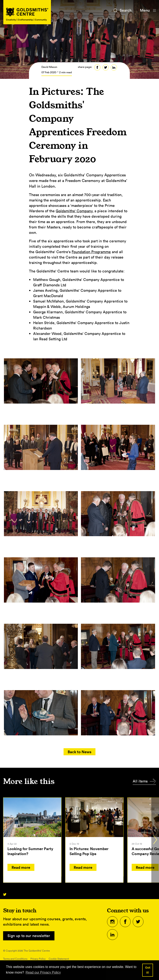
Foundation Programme (91, 252)
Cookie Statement (59, 959)
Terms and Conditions (15, 959)
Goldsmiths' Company (74, 211)
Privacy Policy (38, 959)
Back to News (79, 752)
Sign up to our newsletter (29, 936)
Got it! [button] (148, 970)
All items (140, 781)
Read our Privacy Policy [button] (43, 972)
